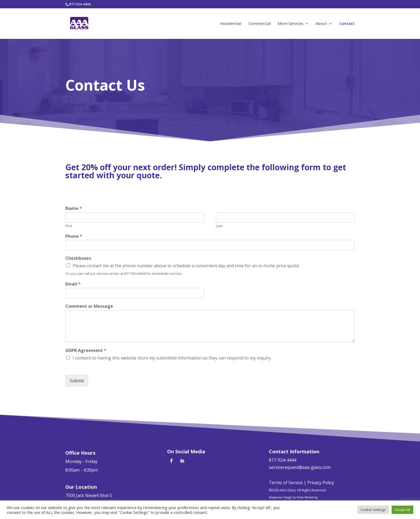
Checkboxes (78, 258)
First (69, 226)
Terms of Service (286, 483)
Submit (77, 381)
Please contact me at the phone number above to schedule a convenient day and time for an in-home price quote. (186, 266)
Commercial (260, 24)
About (321, 24)
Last (219, 226)
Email (73, 284)
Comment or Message (89, 306)
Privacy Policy (321, 483)
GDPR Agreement (86, 351)
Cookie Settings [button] (373, 510)
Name (74, 208)
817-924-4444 (80, 4)
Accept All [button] (402, 510)
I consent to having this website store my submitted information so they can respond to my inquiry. (172, 358)
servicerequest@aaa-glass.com (300, 467)
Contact (347, 24)
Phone (74, 236)
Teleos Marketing (307, 497)
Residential (231, 24)
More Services (290, 24)
